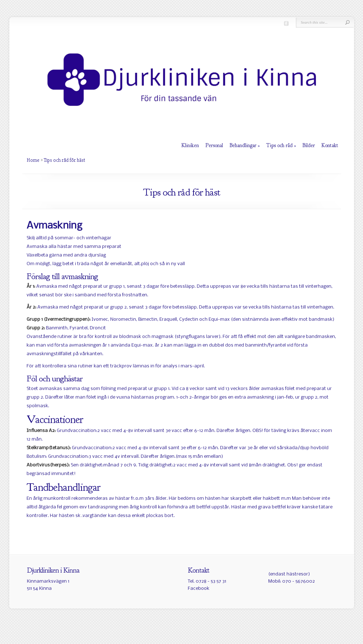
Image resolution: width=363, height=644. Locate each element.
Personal (214, 145)
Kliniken (190, 145)
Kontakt (330, 145)
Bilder (309, 145)
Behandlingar (243, 145)
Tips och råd (279, 145)
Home (33, 160)
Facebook (199, 589)
